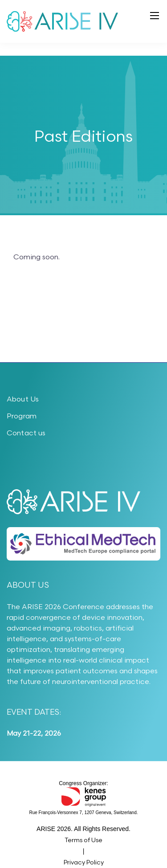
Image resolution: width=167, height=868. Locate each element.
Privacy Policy (84, 862)
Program (22, 416)
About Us (23, 399)
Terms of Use (83, 840)
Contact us (26, 433)
